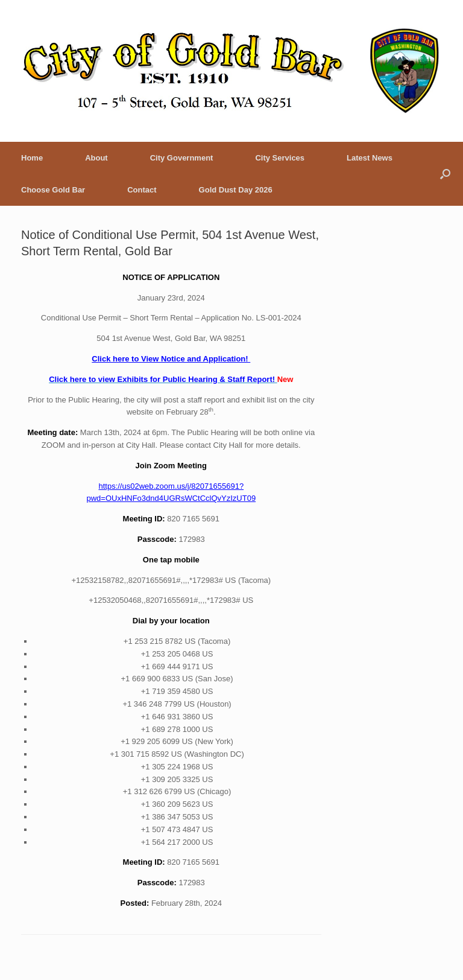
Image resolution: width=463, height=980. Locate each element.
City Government (182, 158)
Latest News (370, 158)
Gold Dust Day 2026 (236, 190)
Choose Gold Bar (53, 190)
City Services (280, 158)
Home (32, 158)
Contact (142, 190)
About (96, 158)
